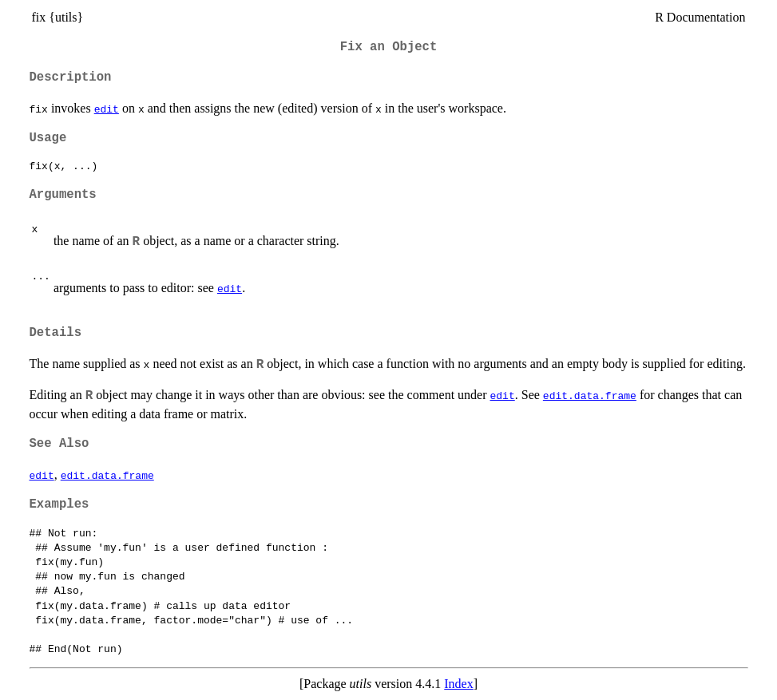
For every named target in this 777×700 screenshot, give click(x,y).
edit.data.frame (590, 395)
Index (458, 684)
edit (107, 109)
